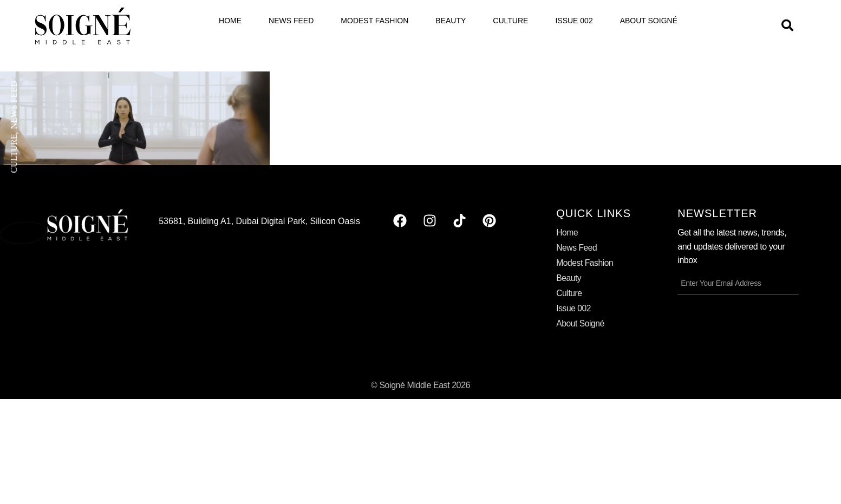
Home (230, 21)
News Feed (291, 21)
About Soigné (649, 21)
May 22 (24, 233)
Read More (93, 256)
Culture (510, 21)
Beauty (451, 21)
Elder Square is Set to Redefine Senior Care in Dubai (156, 227)
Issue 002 (574, 21)
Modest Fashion (374, 21)
